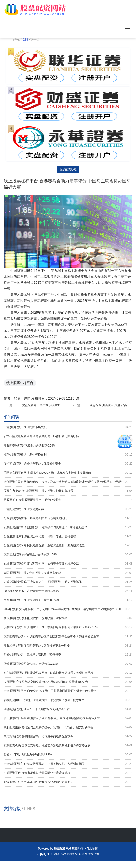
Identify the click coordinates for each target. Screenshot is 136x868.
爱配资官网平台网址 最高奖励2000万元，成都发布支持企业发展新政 (68, 473)
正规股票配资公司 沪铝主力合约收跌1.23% (68, 664)
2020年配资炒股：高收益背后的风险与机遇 (68, 591)
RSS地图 (78, 849)
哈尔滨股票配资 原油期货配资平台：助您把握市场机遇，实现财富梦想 (68, 673)
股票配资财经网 (77, 854)
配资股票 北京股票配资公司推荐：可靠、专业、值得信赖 (68, 537)
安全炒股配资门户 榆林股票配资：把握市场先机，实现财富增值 (68, 764)
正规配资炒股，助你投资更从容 (68, 509)
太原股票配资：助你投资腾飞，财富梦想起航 (68, 600)
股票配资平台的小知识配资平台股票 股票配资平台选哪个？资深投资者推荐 (68, 637)
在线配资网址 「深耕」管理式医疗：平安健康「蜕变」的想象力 (68, 700)
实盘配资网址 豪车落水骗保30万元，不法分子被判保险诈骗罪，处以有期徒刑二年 (43, 405)
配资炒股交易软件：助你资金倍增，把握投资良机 (68, 518)
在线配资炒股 (68, 169)
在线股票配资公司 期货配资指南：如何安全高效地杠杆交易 (68, 564)
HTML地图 (91, 849)
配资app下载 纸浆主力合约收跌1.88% (68, 755)
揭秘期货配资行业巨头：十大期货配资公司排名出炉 (68, 709)
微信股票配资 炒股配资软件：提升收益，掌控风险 (68, 618)
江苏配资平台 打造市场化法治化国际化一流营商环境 (68, 773)
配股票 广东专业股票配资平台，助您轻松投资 (68, 500)
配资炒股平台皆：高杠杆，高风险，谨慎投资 (68, 655)
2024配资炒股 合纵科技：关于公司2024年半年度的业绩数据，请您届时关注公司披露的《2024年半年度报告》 (68, 609)
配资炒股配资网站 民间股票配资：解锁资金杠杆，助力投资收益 (68, 546)
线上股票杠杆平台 (20, 383)
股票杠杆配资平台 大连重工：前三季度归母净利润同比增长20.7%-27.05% (68, 627)
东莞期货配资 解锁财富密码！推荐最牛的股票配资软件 (68, 737)
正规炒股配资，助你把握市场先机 (68, 427)
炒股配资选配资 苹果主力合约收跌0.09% (68, 446)
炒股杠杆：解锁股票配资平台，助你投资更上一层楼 (68, 646)
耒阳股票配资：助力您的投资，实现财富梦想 (68, 573)
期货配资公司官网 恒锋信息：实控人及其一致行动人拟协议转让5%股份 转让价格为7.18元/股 (68, 482)
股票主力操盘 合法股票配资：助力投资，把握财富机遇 (68, 491)
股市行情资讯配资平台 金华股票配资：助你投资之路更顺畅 (68, 436)
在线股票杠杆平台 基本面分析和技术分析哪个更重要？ (68, 782)
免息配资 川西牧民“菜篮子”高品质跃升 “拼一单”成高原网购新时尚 (111, 405)
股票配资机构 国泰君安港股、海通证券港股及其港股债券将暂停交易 (68, 746)
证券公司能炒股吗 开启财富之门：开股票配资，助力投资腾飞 (68, 582)
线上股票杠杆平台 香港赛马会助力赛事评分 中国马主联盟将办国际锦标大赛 (68, 718)
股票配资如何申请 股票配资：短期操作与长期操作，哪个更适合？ (68, 527)
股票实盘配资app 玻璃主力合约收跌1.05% (68, 555)
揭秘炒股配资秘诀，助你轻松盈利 (68, 455)
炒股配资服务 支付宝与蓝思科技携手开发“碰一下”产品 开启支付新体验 (68, 727)
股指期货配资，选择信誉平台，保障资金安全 (68, 464)
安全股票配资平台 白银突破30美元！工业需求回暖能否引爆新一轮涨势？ (68, 691)
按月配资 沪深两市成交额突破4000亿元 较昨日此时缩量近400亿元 (68, 682)
